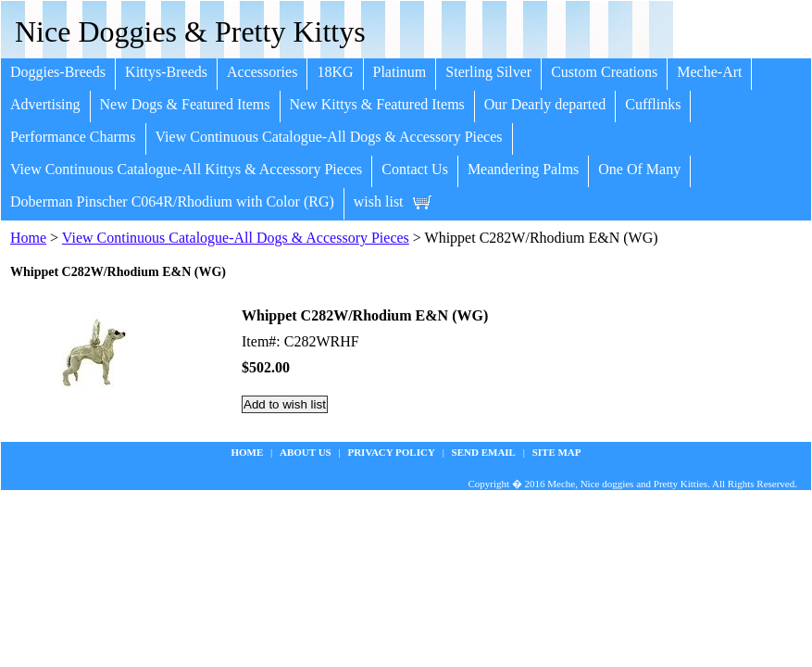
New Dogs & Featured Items (185, 104)
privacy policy (391, 452)
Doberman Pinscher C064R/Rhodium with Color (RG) (172, 201)
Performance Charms (73, 137)
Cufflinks (653, 104)
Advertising (45, 104)
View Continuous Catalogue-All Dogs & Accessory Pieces (329, 137)
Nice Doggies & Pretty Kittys (190, 31)
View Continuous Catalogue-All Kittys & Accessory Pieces (186, 169)
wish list (379, 201)
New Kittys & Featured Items (377, 104)
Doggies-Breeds (58, 72)
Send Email (484, 452)
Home (28, 238)
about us (306, 452)
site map (557, 452)
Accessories (262, 72)
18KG (335, 72)
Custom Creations (604, 72)
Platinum (400, 72)
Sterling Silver (488, 72)
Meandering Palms (523, 169)
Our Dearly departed (545, 104)
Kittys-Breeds (166, 72)
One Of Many (639, 169)
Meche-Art (709, 72)
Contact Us (415, 169)
